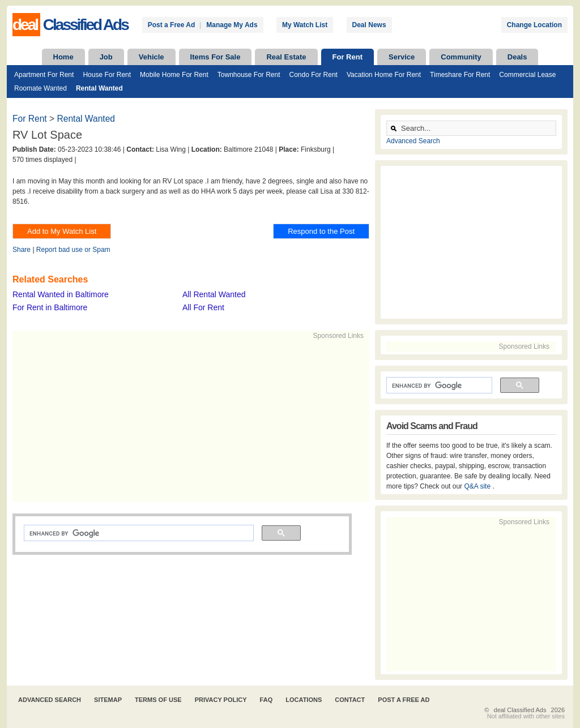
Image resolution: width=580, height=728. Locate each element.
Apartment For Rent (44, 75)
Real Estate (286, 57)
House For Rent (107, 75)
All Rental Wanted (214, 294)
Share (22, 250)
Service (402, 57)
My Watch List (305, 25)
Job (106, 57)
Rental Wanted (99, 88)
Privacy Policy (221, 700)
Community (461, 57)
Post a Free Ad (172, 25)
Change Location (534, 25)
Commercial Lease (527, 75)
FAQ (266, 700)
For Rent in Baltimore (50, 307)
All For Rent (203, 307)
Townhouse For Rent (249, 75)
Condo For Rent (314, 75)
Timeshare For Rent (460, 75)
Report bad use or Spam (73, 250)
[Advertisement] (186, 420)
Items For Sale (216, 57)
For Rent (347, 57)
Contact (350, 700)
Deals (517, 57)
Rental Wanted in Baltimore (61, 294)
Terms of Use (158, 700)
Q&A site (478, 486)
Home (63, 57)
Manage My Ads (232, 25)
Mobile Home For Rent (174, 75)
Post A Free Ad (404, 700)
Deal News (369, 25)
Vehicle (152, 57)
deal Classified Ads (520, 710)
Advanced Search (413, 141)
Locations (304, 700)
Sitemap (108, 700)
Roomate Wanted (40, 88)
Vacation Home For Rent (384, 75)
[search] (138, 533)
